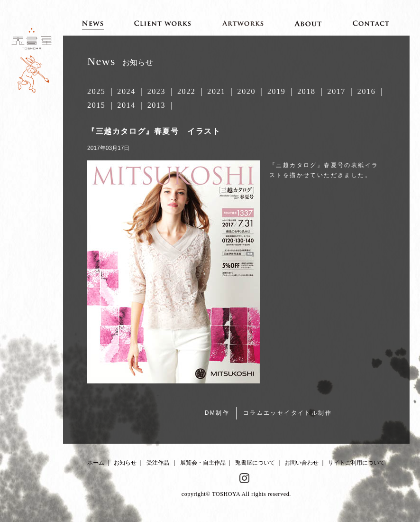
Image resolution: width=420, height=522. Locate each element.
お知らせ (125, 463)
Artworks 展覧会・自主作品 (243, 23)
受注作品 (158, 463)
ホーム (96, 463)
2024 (126, 91)
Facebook (228, 478)
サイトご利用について (356, 463)
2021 (216, 91)
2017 (337, 91)
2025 (96, 91)
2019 (276, 91)
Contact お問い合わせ (371, 23)
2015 (96, 105)
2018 (306, 91)
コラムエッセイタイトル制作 (288, 413)
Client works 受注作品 (163, 23)
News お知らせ (93, 23)
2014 (126, 105)
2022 (186, 91)
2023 (156, 91)
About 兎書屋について (308, 23)
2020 (247, 91)
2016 (366, 91)
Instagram (245, 478)
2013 (156, 105)
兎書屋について (255, 463)
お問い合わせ (301, 463)
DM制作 (217, 413)
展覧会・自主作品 (203, 463)
